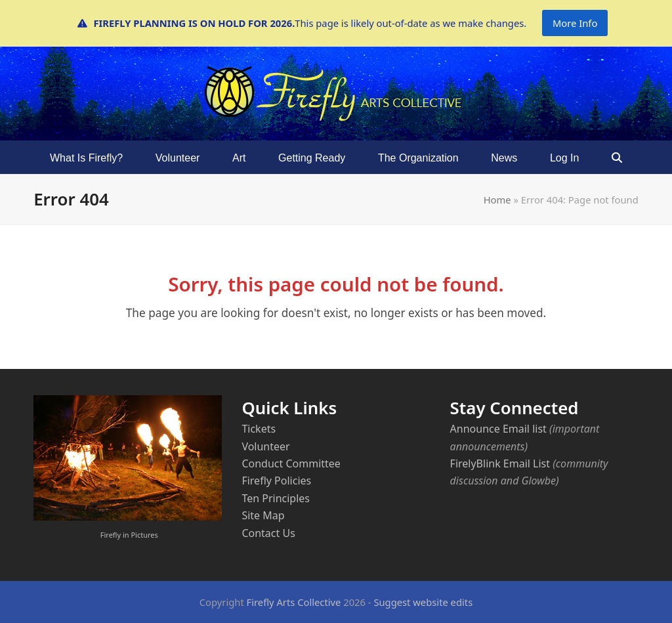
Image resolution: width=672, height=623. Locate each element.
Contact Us (268, 533)
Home (497, 200)
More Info (575, 23)
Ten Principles (276, 498)
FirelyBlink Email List (500, 463)
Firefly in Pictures (129, 535)
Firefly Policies (276, 481)
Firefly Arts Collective (294, 602)
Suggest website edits (423, 602)
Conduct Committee (291, 463)
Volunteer (265, 446)
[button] (617, 158)
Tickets (259, 429)
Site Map (263, 515)
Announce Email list (498, 429)
